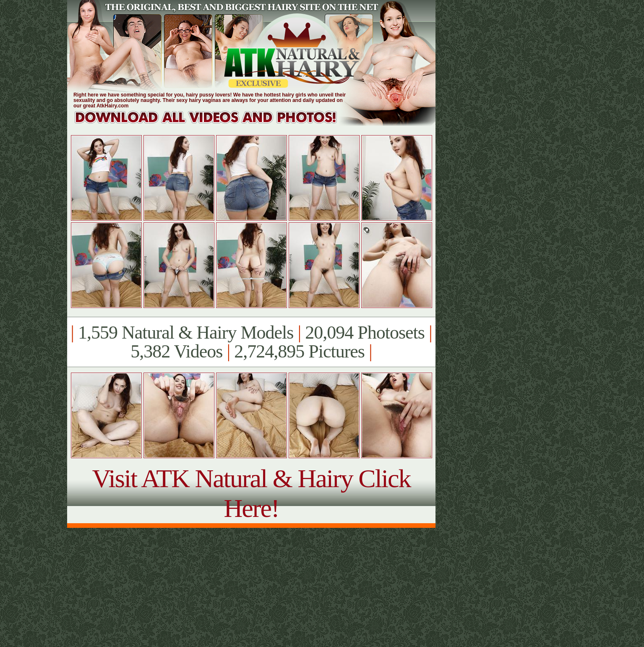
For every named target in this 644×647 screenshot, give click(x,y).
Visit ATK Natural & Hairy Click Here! (251, 493)
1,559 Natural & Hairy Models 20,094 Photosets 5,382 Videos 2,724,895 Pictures (251, 342)
